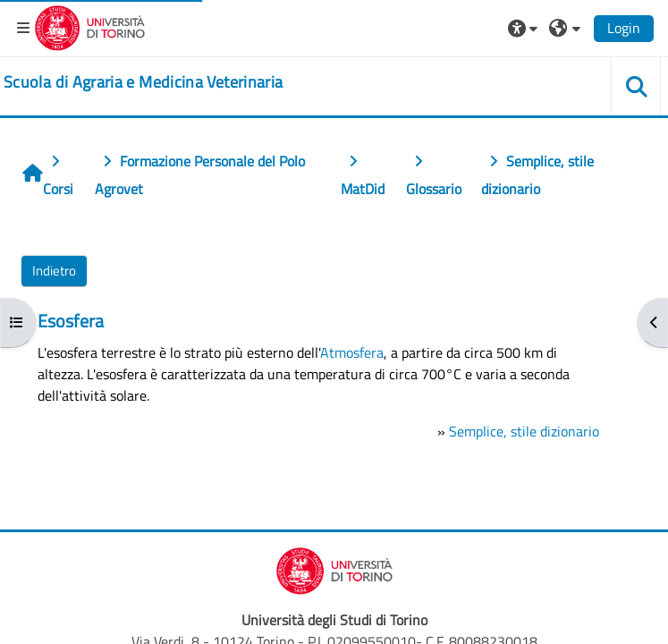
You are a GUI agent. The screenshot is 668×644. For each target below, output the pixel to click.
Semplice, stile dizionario (524, 431)
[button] (525, 28)
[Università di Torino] (90, 26)
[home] (143, 82)
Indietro (54, 271)
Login (624, 28)
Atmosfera (352, 352)
